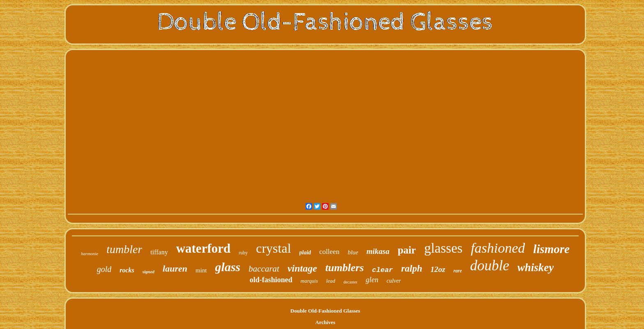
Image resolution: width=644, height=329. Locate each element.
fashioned (498, 248)
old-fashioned (271, 280)
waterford (204, 248)
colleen (329, 252)
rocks (127, 270)
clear (383, 270)
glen (372, 280)
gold (104, 269)
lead (331, 281)
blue (353, 252)
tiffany (159, 252)
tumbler (124, 249)
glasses (444, 248)
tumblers (345, 268)
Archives (325, 322)
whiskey (536, 267)
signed (148, 272)
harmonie (90, 254)
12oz (438, 269)
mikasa (378, 251)
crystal (273, 248)
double (490, 266)
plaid (305, 252)
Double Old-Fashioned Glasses (325, 311)
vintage (302, 268)
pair (407, 250)
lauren (175, 268)
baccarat (264, 269)
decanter (350, 282)
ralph (412, 268)
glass (228, 267)
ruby (243, 253)
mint (201, 270)
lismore (551, 249)
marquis (309, 281)
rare (458, 271)
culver (394, 281)
